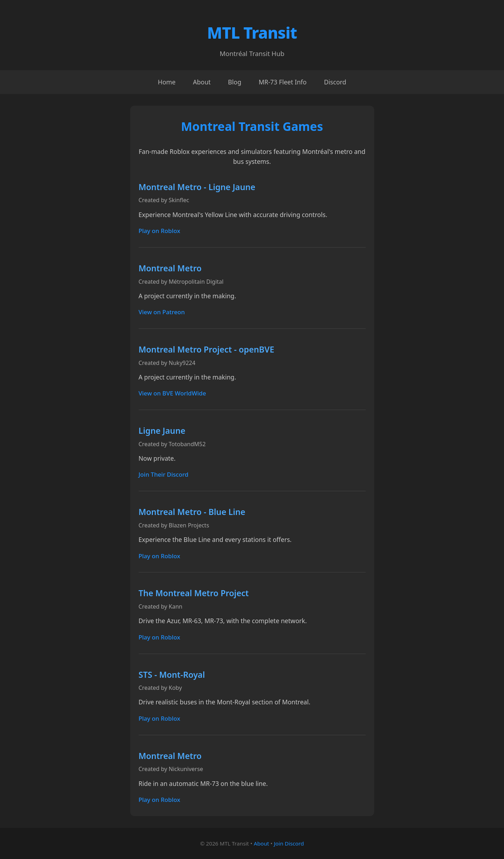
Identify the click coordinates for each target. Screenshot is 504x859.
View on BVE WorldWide (172, 393)
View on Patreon (162, 312)
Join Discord (289, 843)
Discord (335, 82)
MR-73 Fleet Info (283, 82)
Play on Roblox (160, 231)
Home (167, 82)
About (202, 82)
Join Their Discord (164, 474)
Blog (235, 82)
